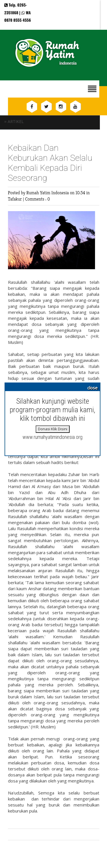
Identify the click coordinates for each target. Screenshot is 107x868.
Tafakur (16, 199)
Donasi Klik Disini (53, 429)
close (92, 388)
